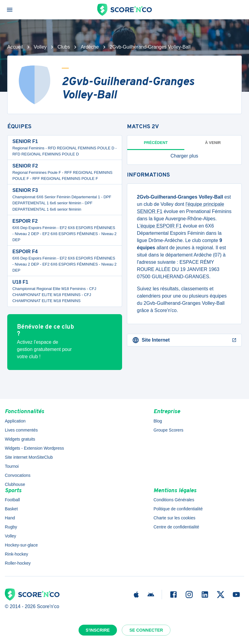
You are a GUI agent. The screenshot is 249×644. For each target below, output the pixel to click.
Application (15, 421)
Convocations (18, 475)
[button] (184, 156)
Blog (158, 421)
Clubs (64, 47)
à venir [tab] (213, 143)
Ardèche (90, 47)
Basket (11, 509)
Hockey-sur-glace (21, 545)
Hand (10, 518)
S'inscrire (98, 630)
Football (12, 500)
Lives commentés (21, 430)
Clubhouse (15, 484)
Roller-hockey (18, 563)
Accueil (15, 47)
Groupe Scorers (168, 430)
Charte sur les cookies (175, 518)
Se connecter (146, 630)
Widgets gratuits (20, 439)
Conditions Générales (174, 500)
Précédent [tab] (156, 143)
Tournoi (12, 466)
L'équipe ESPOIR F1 (159, 226)
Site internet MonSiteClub (29, 457)
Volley (40, 47)
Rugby (11, 527)
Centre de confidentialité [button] (176, 527)
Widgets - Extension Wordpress (34, 448)
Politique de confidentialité (178, 509)
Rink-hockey (16, 554)
